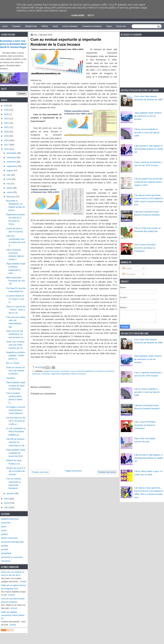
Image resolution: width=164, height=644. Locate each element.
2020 (7, 132)
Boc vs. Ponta (13, 363)
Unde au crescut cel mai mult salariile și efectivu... (15, 371)
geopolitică (6, 553)
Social (55, 26)
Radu (4, 585)
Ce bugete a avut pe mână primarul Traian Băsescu (16, 410)
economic (36, 374)
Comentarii (129, 274)
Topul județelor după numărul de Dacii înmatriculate (16, 386)
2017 (7, 145)
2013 (7, 507)
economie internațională (12, 542)
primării (5, 549)
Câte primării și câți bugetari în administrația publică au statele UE (149, 149)
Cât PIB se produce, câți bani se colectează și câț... (16, 442)
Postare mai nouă (40, 472)
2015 (7, 499)
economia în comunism (104, 371)
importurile (65, 374)
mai (9, 184)
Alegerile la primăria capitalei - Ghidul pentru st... (15, 356)
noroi (4, 599)
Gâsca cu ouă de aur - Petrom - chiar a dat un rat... (16, 310)
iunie (9, 179)
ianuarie (11, 493)
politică (4, 534)
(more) (23, 581)
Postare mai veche (107, 472)
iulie (9, 175)
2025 (7, 110)
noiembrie (11, 157)
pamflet (5, 546)
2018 (7, 140)
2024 (7, 114)
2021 (7, 127)
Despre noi (121, 26)
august (10, 170)
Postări (127, 269)
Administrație (31, 26)
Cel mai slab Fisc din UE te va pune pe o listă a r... (16, 421)
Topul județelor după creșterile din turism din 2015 (16, 453)
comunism (65, 371)
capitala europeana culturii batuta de (13, 615)
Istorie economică (70, 26)
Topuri (109, 26)
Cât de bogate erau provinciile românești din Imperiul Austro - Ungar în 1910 (148, 182)
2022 (7, 123)
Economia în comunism (92, 26)
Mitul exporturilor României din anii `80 (15, 281)
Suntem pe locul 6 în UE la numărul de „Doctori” (16, 471)
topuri (4, 526)
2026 (7, 106)
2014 (7, 503)
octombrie (11, 162)
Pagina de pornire (73, 471)
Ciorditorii (10, 378)
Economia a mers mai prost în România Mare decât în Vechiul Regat (13, 44)
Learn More (78, 15)
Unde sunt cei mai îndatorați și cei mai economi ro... (15, 334)
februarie (11, 197)
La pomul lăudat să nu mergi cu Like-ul (15, 299)
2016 (7, 149)
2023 (7, 119)
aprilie (10, 188)
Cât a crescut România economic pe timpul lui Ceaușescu (145, 248)
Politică (45, 26)
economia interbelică (85, 371)
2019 (7, 136)
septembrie (12, 166)
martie (10, 192)
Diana (4, 572)
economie (46, 374)
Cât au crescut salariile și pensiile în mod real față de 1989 (147, 132)
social (4, 530)
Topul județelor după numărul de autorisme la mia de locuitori (148, 116)
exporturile (55, 374)
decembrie (12, 153)
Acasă (5, 26)
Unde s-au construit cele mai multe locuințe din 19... (15, 345)
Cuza (72, 371)
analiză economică (51, 371)
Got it (91, 15)
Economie (16, 26)
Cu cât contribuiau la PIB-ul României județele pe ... (16, 432)
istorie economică (78, 374)
